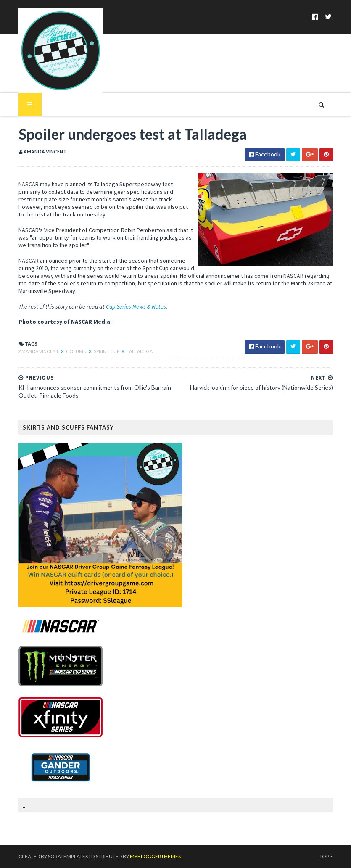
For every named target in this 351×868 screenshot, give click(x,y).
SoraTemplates (68, 856)
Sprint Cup (107, 351)
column (77, 351)
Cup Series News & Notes (136, 306)
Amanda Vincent (39, 351)
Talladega (140, 351)
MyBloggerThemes (155, 856)
